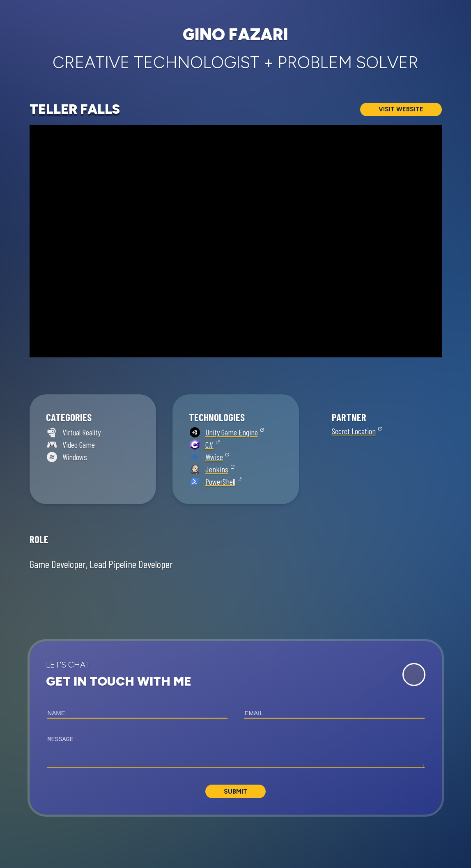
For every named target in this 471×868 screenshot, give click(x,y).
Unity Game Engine (232, 432)
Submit (235, 792)
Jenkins (217, 469)
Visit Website (401, 109)
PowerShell (220, 481)
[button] (236, 728)
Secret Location (354, 431)
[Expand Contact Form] (414, 675)
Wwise (214, 457)
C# (209, 444)
